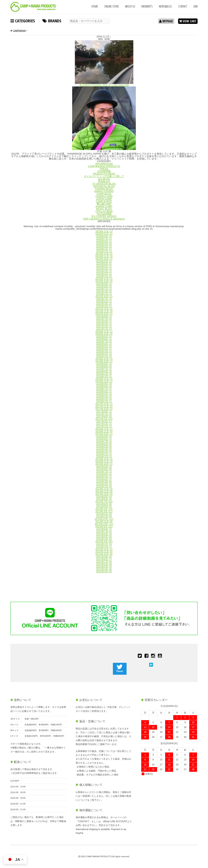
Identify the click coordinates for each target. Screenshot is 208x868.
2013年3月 (104, 542)
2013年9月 (104, 527)
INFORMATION (104, 164)
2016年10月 (104, 434)
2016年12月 (104, 429)
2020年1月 (104, 356)
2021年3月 (104, 326)
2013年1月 (104, 547)
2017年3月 (104, 421)
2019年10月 (104, 361)
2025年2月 (104, 249)
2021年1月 (104, 329)
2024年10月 (104, 259)
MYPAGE (166, 21)
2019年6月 (104, 371)
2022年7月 (104, 299)
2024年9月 (104, 261)
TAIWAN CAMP (104, 196)
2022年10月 (104, 296)
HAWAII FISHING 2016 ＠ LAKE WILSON (104, 85)
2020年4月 (104, 349)
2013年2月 (104, 544)
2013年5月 (104, 537)
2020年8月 (104, 339)
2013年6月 (104, 534)
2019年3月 (104, 376)
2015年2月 (104, 484)
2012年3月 (104, 572)
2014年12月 (104, 489)
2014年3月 (104, 512)
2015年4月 (104, 479)
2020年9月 (104, 336)
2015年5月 (104, 477)
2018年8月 (104, 386)
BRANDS (52, 21)
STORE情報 (104, 171)
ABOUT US (130, 6)
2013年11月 (104, 522)
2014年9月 (104, 497)
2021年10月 (104, 314)
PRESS (104, 169)
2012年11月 (104, 552)
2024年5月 (104, 266)
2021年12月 (104, 309)
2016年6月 (104, 444)
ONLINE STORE (112, 6)
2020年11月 (104, 331)
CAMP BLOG (104, 194)
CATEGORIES (23, 21)
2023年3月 (104, 291)
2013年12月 (104, 519)
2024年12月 (104, 254)
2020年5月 (104, 346)
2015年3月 (104, 482)
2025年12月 (104, 231)
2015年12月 (104, 459)
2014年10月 (104, 494)
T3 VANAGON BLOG (104, 184)
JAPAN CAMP (104, 199)
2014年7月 (104, 502)
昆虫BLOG (104, 181)
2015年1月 (104, 487)
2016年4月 (104, 449)
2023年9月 (104, 284)
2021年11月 (104, 311)
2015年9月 (104, 467)
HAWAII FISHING (104, 191)
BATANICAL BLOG (104, 186)
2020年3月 (104, 351)
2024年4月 (104, 269)
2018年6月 (104, 391)
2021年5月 (104, 321)
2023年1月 (104, 294)
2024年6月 (104, 264)
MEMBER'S (147, 6)
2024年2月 (104, 274)
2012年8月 (104, 559)
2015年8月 (104, 469)
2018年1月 (104, 401)
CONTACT (183, 6)
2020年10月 (104, 334)
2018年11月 (104, 381)
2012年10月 (104, 554)
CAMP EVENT (104, 201)
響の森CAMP (104, 204)
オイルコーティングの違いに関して (104, 176)
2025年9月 (104, 236)
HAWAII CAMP (104, 206)
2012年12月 (104, 549)
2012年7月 (104, 562)
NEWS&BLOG (165, 6)
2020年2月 (104, 354)
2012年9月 (104, 557)
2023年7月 (104, 289)
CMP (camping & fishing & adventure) (104, 219)
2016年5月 (104, 447)
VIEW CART (188, 21)
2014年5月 (104, 507)
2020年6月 (104, 344)
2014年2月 (104, 514)
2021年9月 (104, 316)
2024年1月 (104, 276)
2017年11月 (104, 406)
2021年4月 (104, 324)
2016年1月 (104, 457)
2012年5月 (104, 567)
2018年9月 (104, 384)
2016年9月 (104, 437)
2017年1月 (104, 426)
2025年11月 (104, 234)
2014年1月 (104, 517)
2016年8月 (104, 439)
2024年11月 (104, 256)
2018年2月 (104, 399)
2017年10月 (104, 409)
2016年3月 (104, 452)
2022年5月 (104, 301)
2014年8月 (104, 499)
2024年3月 (104, 271)
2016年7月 (104, 442)
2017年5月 (104, 419)
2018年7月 (104, 389)
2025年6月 (104, 241)
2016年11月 (104, 431)
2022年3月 (104, 304)
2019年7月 (104, 369)
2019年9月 (104, 364)
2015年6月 (104, 474)
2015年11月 (104, 462)
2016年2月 (104, 454)
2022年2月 (104, 306)
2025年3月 (104, 246)
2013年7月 (104, 532)
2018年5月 (104, 394)
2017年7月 (104, 414)
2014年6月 (104, 504)
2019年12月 (104, 359)
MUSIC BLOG (104, 209)
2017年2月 (104, 424)
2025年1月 (104, 251)
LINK (195, 6)
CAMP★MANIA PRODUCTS (104, 166)
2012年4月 (104, 569)
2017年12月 (104, 404)
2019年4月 (104, 374)
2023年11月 (104, 279)
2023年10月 (104, 281)
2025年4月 (104, 244)
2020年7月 (104, 341)
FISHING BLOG (104, 189)
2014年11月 (104, 492)
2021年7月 (104, 319)
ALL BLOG (104, 179)
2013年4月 (104, 539)
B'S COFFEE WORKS (104, 216)
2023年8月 (104, 286)
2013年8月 (104, 529)
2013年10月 (104, 524)
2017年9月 (104, 411)
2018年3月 (104, 396)
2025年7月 (104, 239)
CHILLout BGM (104, 211)
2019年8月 (104, 366)
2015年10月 (104, 464)
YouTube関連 (104, 214)
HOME (95, 6)
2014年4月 (104, 509)
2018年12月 (104, 379)
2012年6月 (104, 564)
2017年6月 (104, 416)
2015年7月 (104, 472)
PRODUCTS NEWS (104, 174)
